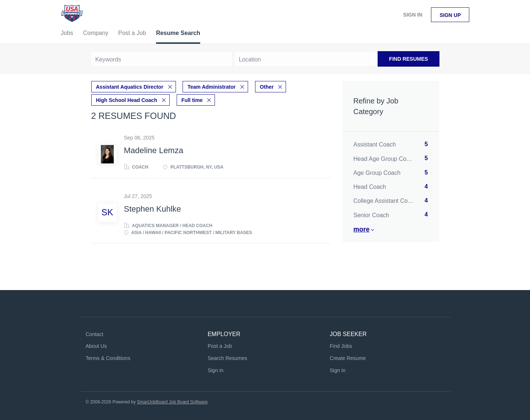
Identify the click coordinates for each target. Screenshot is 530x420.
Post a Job (220, 346)
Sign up (450, 15)
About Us (96, 346)
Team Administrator (211, 87)
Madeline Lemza (154, 150)
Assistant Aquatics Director (130, 87)
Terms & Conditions (108, 358)
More (361, 229)
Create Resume (348, 358)
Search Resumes (227, 358)
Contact (95, 334)
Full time (192, 100)
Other (267, 87)
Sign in (413, 15)
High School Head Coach (127, 100)
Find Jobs (341, 346)
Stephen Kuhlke (153, 209)
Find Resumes (409, 59)
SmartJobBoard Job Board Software (172, 402)
